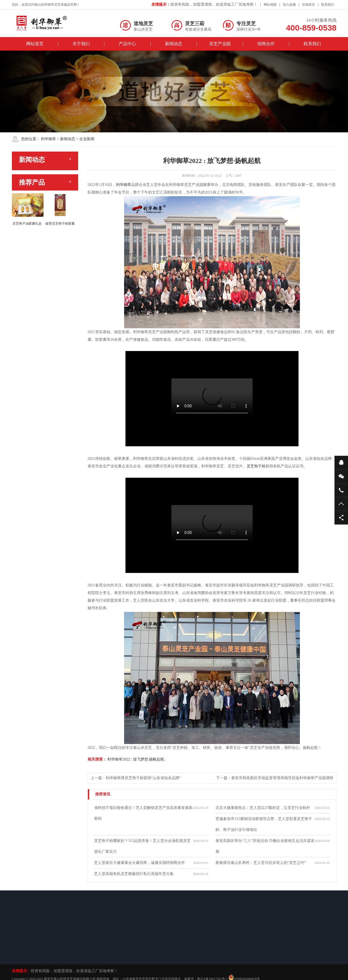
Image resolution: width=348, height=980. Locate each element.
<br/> (212, 399)
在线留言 (309, 5)
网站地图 (270, 5)
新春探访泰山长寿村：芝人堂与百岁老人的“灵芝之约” (261, 863)
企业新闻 (87, 139)
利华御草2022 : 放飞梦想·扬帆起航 (135, 759)
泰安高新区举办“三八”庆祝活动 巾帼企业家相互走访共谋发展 (265, 846)
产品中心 (127, 44)
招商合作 (266, 44)
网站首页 (35, 44)
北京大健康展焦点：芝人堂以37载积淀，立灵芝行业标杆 (263, 808)
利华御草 (48, 139)
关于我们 (81, 44)
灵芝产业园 (220, 44)
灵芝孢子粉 (256, 466)
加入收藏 (289, 5)
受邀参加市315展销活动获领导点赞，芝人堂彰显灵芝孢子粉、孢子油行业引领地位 (264, 824)
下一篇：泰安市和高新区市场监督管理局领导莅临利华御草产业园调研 (275, 778)
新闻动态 (174, 44)
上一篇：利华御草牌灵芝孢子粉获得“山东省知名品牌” (136, 778)
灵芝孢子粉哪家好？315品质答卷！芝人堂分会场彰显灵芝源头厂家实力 (142, 846)
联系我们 (328, 5)
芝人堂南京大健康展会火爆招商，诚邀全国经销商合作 (140, 863)
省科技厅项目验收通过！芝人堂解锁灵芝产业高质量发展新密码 (143, 813)
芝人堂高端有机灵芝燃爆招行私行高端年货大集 (134, 874)
